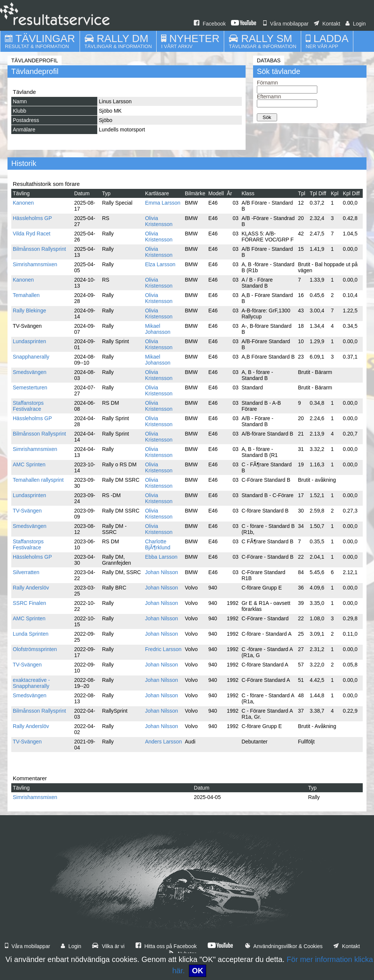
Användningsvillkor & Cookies (284, 946)
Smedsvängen (30, 372)
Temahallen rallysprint (38, 480)
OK (198, 971)
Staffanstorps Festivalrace (28, 406)
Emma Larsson (163, 203)
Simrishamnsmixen (35, 264)
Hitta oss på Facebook (166, 946)
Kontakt (327, 24)
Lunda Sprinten (31, 634)
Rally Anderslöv (31, 588)
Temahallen (26, 295)
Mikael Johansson (158, 329)
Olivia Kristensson (159, 221)
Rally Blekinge (29, 311)
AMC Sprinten (29, 464)
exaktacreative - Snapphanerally (31, 683)
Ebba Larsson (161, 557)
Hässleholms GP (32, 218)
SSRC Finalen (29, 603)
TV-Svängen (27, 511)
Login (356, 24)
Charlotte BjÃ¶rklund (158, 544)
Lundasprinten (29, 341)
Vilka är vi (108, 946)
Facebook (210, 24)
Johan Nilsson (161, 572)
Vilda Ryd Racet (32, 234)
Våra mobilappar (286, 24)
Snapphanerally (31, 357)
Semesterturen (30, 387)
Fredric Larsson (163, 649)
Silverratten (26, 572)
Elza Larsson (160, 264)
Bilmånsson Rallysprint (39, 249)
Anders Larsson (163, 742)
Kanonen (23, 203)
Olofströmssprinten (35, 649)
